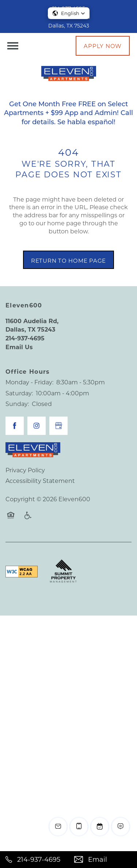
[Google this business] (58, 426)
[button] (103, 46)
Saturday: (19, 393)
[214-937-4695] (34, 860)
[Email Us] (103, 860)
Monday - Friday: (29, 382)
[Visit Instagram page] (37, 426)
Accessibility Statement (40, 481)
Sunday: (17, 404)
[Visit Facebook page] (15, 426)
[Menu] (13, 46)
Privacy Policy (25, 470)
